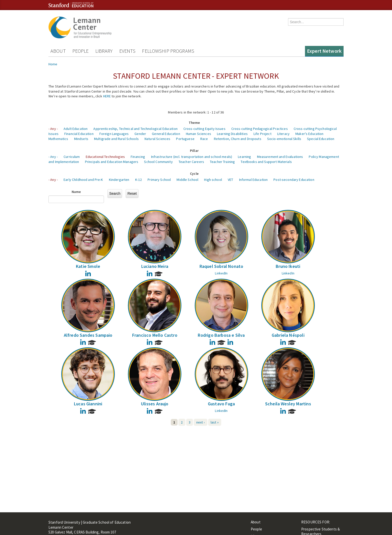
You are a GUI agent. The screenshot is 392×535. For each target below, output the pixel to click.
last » (215, 422)
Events (128, 51)
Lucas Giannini (88, 404)
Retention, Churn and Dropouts (238, 139)
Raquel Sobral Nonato (221, 266)
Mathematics (58, 139)
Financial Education (79, 134)
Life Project (262, 134)
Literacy (283, 134)
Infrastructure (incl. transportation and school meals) (192, 157)
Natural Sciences (157, 139)
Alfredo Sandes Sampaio (88, 335)
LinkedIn (221, 273)
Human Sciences (199, 134)
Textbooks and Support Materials (266, 162)
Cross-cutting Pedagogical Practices (260, 129)
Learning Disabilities (232, 134)
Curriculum (72, 157)
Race (204, 139)
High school (213, 180)
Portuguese (185, 139)
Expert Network (324, 51)
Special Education (321, 139)
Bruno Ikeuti (288, 266)
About (58, 51)
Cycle (194, 174)
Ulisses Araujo (155, 404)
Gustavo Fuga (221, 404)
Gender (140, 134)
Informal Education (254, 180)
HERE (107, 96)
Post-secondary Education (294, 180)
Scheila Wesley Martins (288, 404)
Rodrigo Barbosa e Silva (221, 335)
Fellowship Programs (168, 51)
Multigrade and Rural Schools (116, 139)
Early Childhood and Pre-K (83, 180)
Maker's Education (309, 134)
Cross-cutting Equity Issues (204, 129)
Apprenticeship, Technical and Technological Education (135, 129)
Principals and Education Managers (112, 162)
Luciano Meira (155, 266)
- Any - (53, 129)
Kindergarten (119, 180)
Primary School (159, 180)
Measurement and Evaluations (280, 157)
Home (53, 64)
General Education (166, 134)
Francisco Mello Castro (155, 335)
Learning (244, 157)
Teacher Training (222, 162)
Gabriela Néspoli (288, 335)
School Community (158, 162)
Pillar (194, 151)
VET (230, 180)
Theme (194, 123)
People (81, 51)
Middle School (187, 180)
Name (76, 192)
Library (104, 51)
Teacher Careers (191, 162)
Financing (138, 157)
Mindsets (81, 139)
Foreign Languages (114, 134)
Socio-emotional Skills (284, 139)
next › (201, 422)
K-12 (139, 180)
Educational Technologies (105, 157)
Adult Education (76, 129)
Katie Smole (88, 266)
